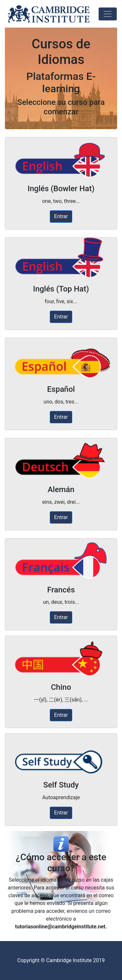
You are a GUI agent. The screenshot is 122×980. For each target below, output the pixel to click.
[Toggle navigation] (108, 14)
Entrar (61, 216)
